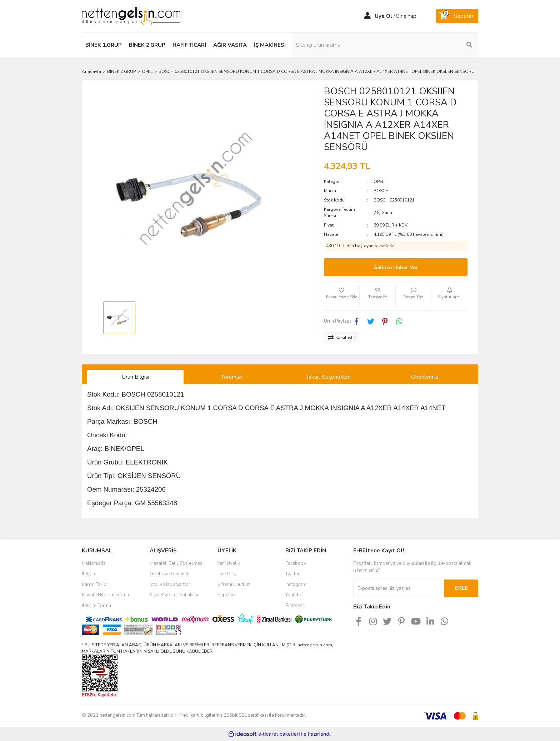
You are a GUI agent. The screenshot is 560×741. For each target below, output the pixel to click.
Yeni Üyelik (229, 563)
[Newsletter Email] (399, 588)
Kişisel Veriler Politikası (174, 595)
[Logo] (131, 16)
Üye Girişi (227, 574)
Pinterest (295, 606)
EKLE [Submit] (461, 588)
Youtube (294, 595)
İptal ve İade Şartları (171, 585)
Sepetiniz (227, 595)
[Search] (430, 45)
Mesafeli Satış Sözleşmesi (177, 563)
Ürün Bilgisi (135, 377)
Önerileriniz (425, 377)
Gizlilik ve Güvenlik (169, 574)
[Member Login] (367, 16)
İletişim (89, 574)
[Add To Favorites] (342, 296)
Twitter (292, 574)
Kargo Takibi (95, 585)
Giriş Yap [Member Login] (406, 16)
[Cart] (457, 16)
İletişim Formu (96, 606)
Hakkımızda (94, 563)
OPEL (379, 181)
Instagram (296, 585)
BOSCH (381, 191)
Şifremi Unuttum (234, 585)
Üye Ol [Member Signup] (384, 16)
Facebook (296, 563)
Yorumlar (232, 377)
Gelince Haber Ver (396, 267)
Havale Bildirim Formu (105, 595)
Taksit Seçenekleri (328, 377)
